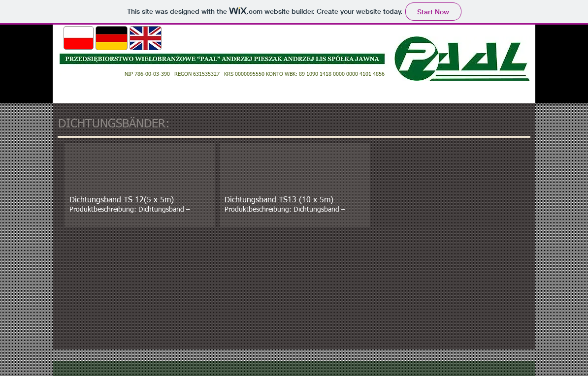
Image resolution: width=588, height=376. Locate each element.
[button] (140, 185)
